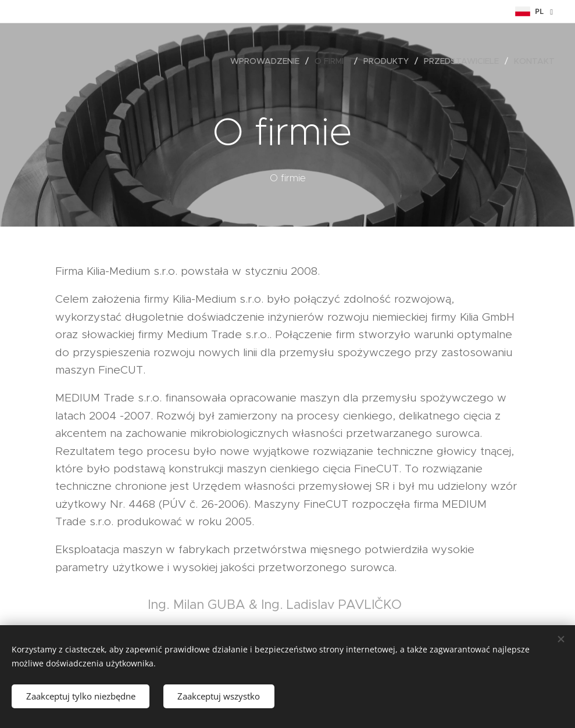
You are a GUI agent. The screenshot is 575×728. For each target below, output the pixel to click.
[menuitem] (268, 61)
